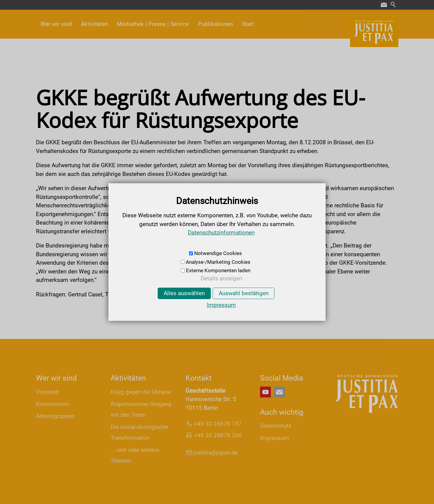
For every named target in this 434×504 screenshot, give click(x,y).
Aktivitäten (94, 24)
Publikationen (215, 24)
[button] (384, 5)
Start (248, 24)
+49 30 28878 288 (218, 435)
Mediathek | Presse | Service (153, 24)
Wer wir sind (56, 24)
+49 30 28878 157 (218, 424)
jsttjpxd (216, 453)
